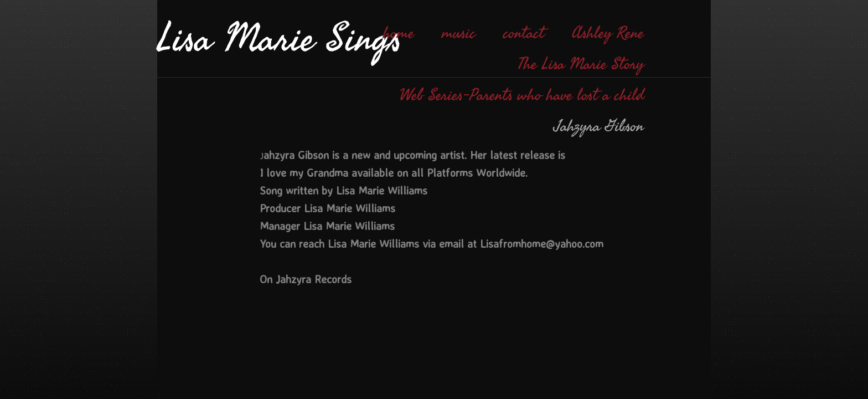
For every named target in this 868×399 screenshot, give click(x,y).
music (459, 33)
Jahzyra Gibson (599, 126)
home (399, 33)
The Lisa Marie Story (581, 64)
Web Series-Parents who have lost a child (522, 95)
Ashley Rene (608, 33)
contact (524, 33)
